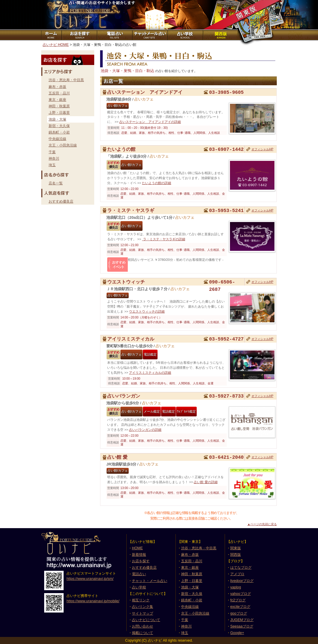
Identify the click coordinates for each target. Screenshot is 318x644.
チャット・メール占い (150, 581)
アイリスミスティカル (131, 339)
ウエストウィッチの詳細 (147, 311)
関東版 (236, 548)
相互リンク (141, 600)
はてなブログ (241, 568)
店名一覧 (56, 183)
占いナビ (79, 15)
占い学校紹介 (185, 35)
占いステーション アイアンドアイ (145, 92)
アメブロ (237, 574)
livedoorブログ (242, 581)
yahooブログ (241, 594)
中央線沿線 (57, 139)
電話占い (139, 574)
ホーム (51, 35)
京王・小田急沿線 (63, 145)
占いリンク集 (143, 607)
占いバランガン (124, 396)
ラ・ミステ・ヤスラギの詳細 (163, 239)
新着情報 (139, 555)
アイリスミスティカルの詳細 (150, 373)
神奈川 (54, 159)
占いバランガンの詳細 (145, 430)
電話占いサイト (114, 35)
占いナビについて (146, 620)
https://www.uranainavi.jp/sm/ (90, 579)
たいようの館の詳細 (156, 183)
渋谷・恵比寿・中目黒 (66, 80)
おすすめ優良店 (61, 201)
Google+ (237, 633)
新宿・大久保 (59, 126)
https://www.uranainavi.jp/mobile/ (93, 601)
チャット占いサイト (150, 35)
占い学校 (139, 587)
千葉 (52, 152)
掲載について (143, 633)
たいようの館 (121, 149)
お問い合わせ (143, 626)
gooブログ (239, 613)
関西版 (220, 35)
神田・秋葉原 (59, 106)
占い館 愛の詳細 (206, 482)
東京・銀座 (57, 100)
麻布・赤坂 (57, 87)
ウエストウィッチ (126, 282)
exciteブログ (240, 607)
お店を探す (79, 35)
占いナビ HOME (56, 45)
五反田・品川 (59, 93)
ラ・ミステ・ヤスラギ (131, 210)
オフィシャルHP (262, 149)
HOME (137, 548)
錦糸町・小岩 (59, 132)
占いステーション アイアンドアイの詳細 (150, 122)
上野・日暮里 (59, 113)
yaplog (236, 587)
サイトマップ (143, 613)
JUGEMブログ (242, 620)
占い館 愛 (117, 457)
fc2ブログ (238, 600)
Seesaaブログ (242, 626)
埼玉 (52, 165)
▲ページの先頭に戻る (262, 524)
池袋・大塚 (57, 119)
